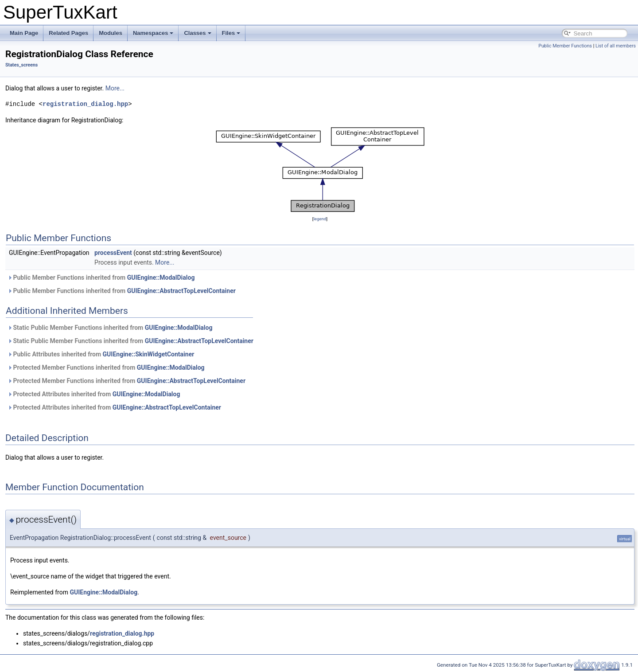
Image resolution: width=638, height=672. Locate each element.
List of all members (616, 46)
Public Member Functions (565, 46)
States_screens (21, 65)
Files (231, 33)
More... (115, 88)
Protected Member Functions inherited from (106, 367)
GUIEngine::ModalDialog (161, 277)
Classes (197, 33)
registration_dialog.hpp (85, 104)
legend (320, 219)
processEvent (113, 253)
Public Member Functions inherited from (101, 277)
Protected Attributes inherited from (94, 394)
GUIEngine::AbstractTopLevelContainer (181, 291)
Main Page (24, 33)
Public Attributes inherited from (101, 354)
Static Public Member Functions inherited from (110, 328)
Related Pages (68, 33)
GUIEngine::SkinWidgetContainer (149, 354)
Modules (111, 33)
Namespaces (153, 33)
